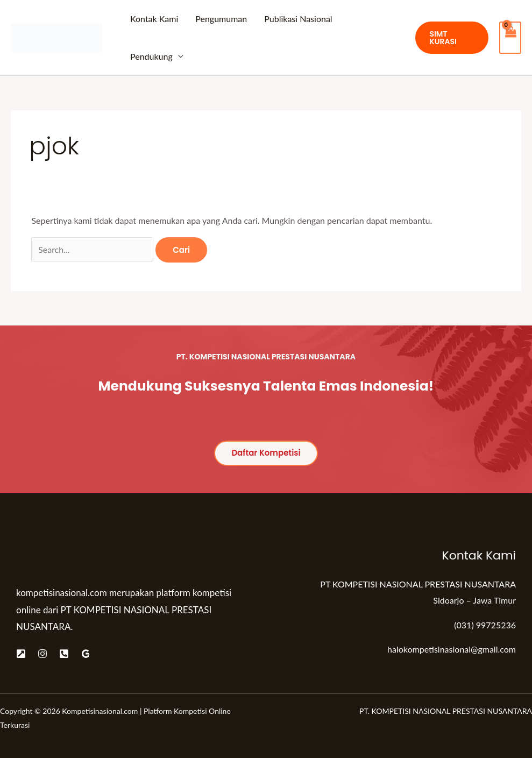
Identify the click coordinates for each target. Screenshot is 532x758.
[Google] (86, 654)
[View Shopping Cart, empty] (510, 37)
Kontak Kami (154, 19)
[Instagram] (42, 654)
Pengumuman (221, 19)
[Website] (21, 654)
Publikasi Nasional (298, 19)
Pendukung (151, 56)
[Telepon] (64, 654)
